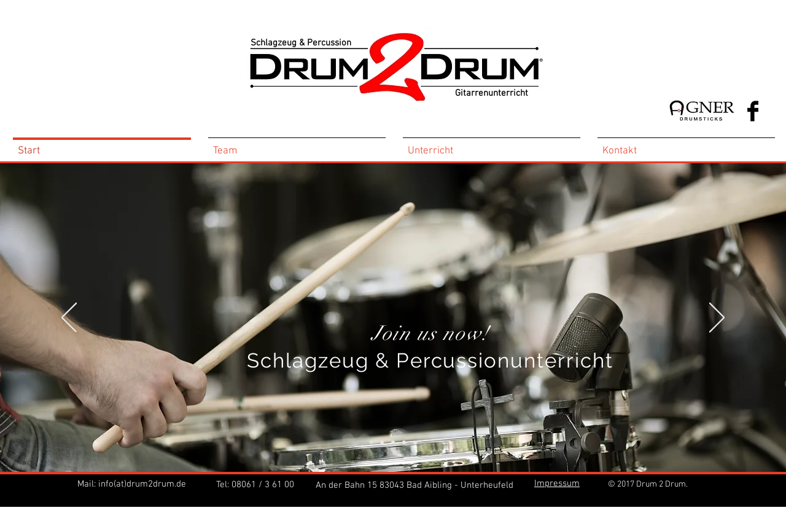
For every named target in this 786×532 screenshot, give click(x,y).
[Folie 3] (415, 442)
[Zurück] (69, 318)
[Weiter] (717, 318)
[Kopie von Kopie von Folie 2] (382, 442)
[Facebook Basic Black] (753, 111)
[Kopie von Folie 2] (371, 442)
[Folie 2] (404, 442)
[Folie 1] (393, 442)
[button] (557, 482)
